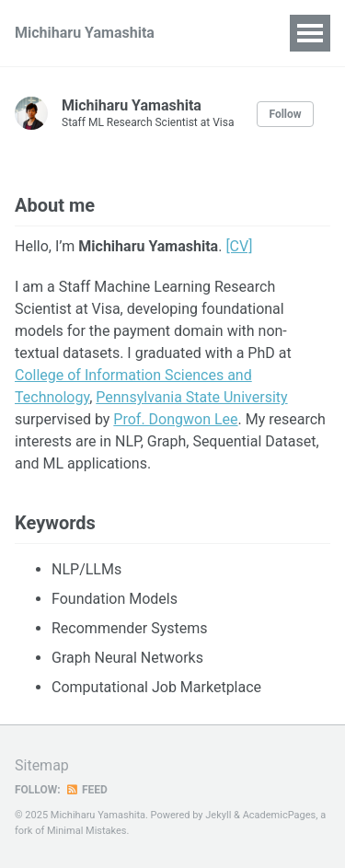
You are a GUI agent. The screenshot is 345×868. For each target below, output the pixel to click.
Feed (86, 790)
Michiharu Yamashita (85, 33)
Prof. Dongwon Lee (175, 419)
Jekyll (218, 815)
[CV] (239, 246)
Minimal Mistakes (87, 831)
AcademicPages (280, 815)
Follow (285, 114)
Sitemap (42, 765)
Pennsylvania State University (191, 397)
